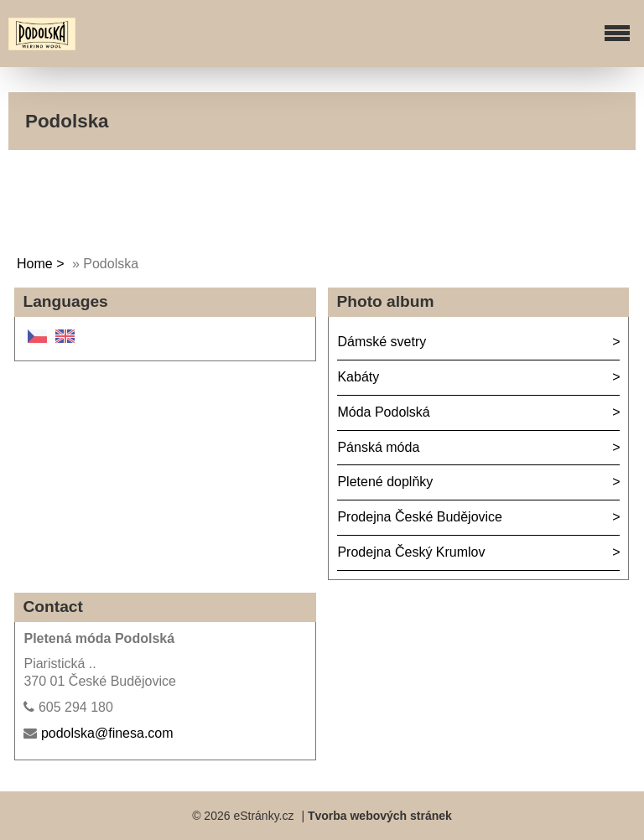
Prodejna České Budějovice (420, 517)
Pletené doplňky (385, 482)
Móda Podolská (383, 412)
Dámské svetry (382, 342)
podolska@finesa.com (107, 733)
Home (35, 264)
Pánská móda (378, 447)
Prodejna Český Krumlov (411, 552)
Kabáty (358, 377)
